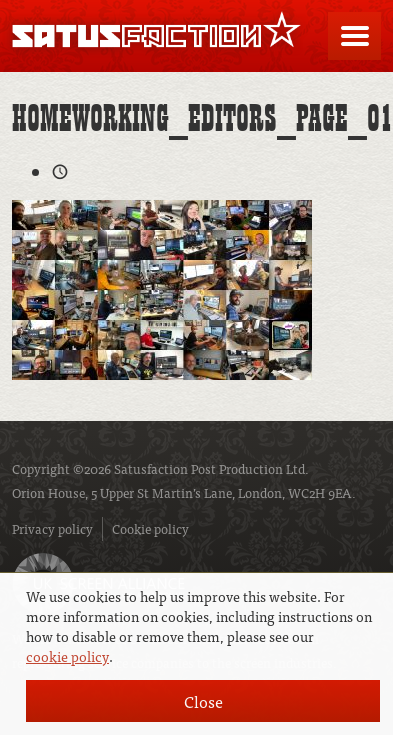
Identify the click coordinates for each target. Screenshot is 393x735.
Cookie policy (150, 528)
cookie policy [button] (67, 656)
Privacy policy (52, 528)
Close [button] (203, 701)
